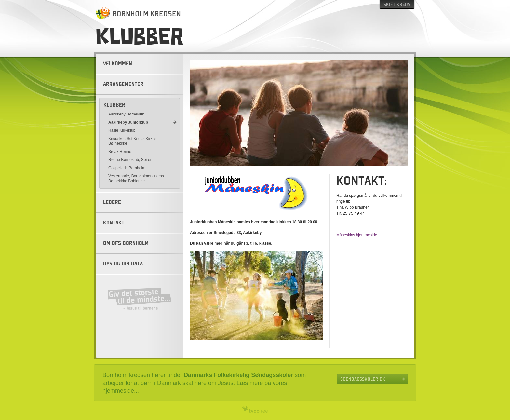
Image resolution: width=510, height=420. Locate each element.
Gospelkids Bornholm (127, 168)
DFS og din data (123, 264)
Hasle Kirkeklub (122, 130)
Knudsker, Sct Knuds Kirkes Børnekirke (132, 141)
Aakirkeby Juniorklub (128, 122)
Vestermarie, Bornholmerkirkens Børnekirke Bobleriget (136, 178)
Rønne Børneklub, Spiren (130, 160)
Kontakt (114, 223)
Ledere (112, 202)
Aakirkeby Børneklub (126, 114)
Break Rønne (120, 152)
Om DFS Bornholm (126, 243)
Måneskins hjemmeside (357, 235)
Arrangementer (123, 84)
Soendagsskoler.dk (363, 379)
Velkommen (118, 64)
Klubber (114, 105)
